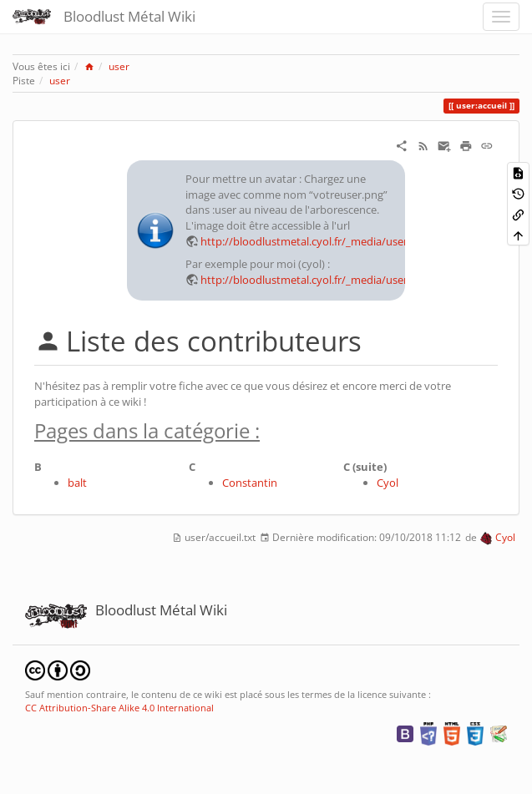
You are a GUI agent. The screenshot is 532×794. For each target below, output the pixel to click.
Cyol (388, 483)
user (119, 66)
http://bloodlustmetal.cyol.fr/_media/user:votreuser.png (340, 241)
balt (77, 483)
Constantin (250, 483)
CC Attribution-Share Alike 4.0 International (119, 708)
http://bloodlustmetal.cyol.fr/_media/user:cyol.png (326, 280)
